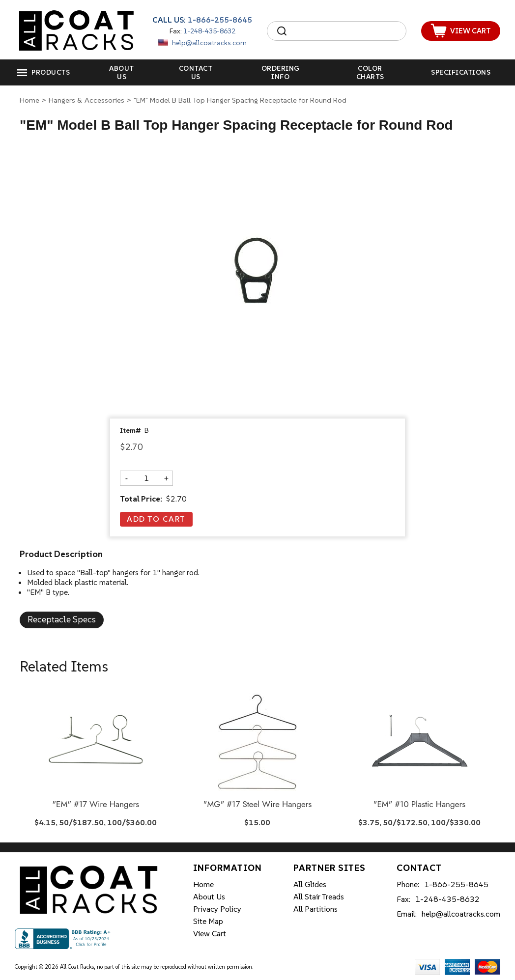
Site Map (208, 921)
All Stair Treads (319, 896)
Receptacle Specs (62, 619)
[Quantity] (146, 478)
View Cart (210, 933)
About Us (122, 72)
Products (51, 72)
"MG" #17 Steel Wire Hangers (258, 805)
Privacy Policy (217, 909)
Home (29, 100)
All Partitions (315, 909)
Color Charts (370, 72)
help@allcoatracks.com (209, 43)
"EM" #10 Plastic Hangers (420, 805)
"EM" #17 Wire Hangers (96, 805)
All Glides (310, 884)
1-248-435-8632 (209, 31)
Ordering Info (281, 72)
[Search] (345, 31)
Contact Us (196, 72)
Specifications (461, 72)
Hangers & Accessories (86, 100)
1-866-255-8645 (220, 20)
